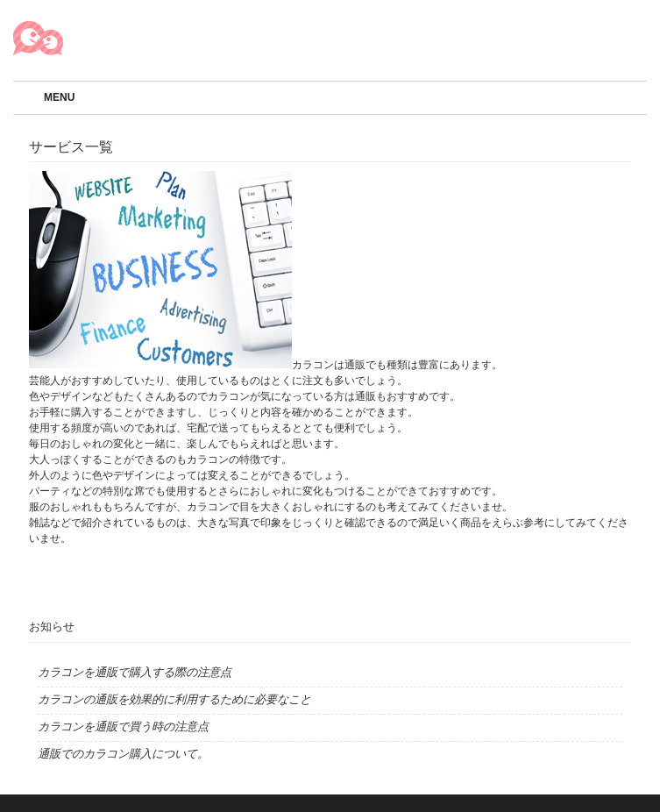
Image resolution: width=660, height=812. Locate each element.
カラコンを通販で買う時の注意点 (123, 727)
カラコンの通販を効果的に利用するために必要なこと (174, 699)
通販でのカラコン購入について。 (123, 754)
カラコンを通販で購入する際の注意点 (135, 672)
